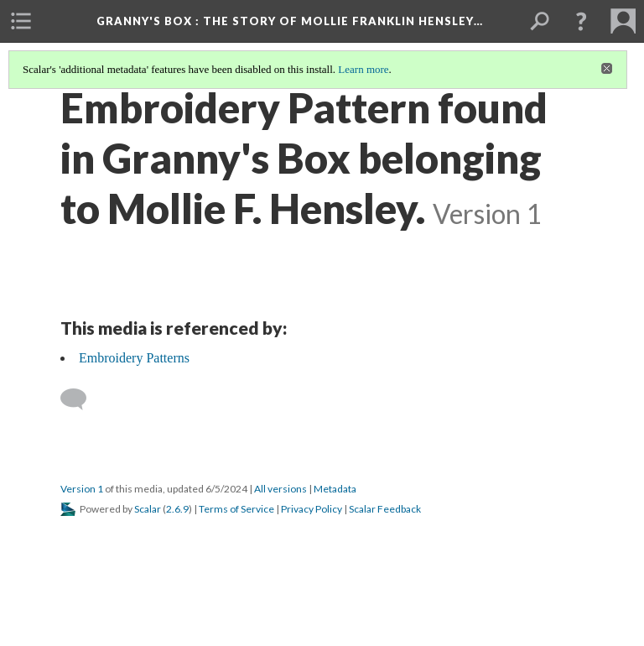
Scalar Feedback (385, 509)
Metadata (335, 489)
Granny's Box (290, 21)
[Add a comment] (81, 399)
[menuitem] (21, 21)
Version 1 (82, 489)
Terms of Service (236, 509)
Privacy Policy (312, 509)
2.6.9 (177, 509)
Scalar (148, 509)
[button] (581, 21)
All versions (280, 489)
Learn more (363, 69)
